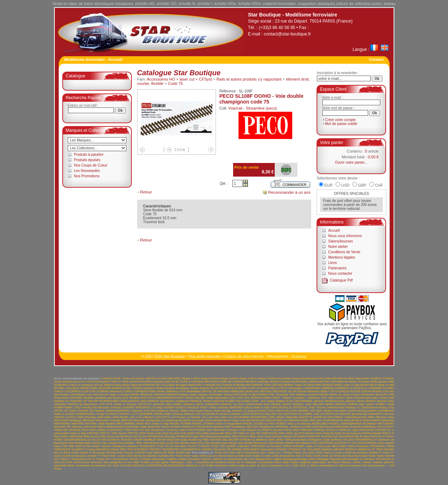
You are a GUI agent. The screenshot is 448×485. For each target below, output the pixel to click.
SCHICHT (113, 440)
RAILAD (329, 433)
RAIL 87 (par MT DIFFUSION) (258, 433)
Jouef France (204, 411)
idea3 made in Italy (257, 407)
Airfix (351, 378)
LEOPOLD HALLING (263, 414)
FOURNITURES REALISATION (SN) (123, 401)
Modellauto (370, 424)
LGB (316, 414)
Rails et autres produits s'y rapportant (249, 79)
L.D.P (134, 414)
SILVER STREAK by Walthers (248, 440)
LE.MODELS (210, 414)
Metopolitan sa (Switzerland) (164, 420)
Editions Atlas (188, 395)
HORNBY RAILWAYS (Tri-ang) (142, 407)
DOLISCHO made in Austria (111, 395)
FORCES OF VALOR (84, 401)
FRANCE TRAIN (201, 401)
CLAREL (389, 388)
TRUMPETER (170, 449)
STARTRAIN (326, 443)
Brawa (160, 388)
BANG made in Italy (347, 385)
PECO (381, 427)
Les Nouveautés (87, 171)
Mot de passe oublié (341, 124)
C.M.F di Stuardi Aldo (262, 388)
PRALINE (219, 430)
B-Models (240, 385)
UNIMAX (207, 449)
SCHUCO (127, 440)
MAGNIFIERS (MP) (263, 417)
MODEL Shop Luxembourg (293, 424)
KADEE (262, 411)
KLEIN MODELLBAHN (362, 411)
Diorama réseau (226, 462)
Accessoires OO (101, 465)
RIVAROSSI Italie (187, 436)
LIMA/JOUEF (120, 417)
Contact (377, 59)
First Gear (328, 398)
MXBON (111, 427)
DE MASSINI (221, 391)
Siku (225, 440)
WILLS (58, 453)
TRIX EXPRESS (138, 449)
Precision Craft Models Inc (244, 430)
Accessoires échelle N (367, 453)
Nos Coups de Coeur (91, 165)
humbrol (223, 407)
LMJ (132, 417)
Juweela (237, 411)
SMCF (280, 440)
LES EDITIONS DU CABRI (295, 414)
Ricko (128, 436)
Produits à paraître (89, 155)
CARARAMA (312, 388)
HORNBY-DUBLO (174, 407)
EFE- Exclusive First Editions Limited (293, 395)
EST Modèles (132, 398)
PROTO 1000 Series (114, 433)
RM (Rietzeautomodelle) (215, 436)
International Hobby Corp (378, 407)
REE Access (91, 436)
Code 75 (175, 83)
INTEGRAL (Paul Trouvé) (310, 407)
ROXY (390, 436)
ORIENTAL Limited (287, 427)
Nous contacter (340, 273)
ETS (151, 398)
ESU (144, 398)
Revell (120, 436)
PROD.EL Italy (348, 430)
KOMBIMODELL (85, 414)
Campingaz (295, 388)
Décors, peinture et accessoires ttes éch (228, 459)
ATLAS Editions (104, 385)
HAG (169, 404)
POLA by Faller (176, 430)
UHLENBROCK (191, 449)
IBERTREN (236, 407)
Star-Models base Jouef (158, 443)
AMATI (106, 382)
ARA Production (155, 382)
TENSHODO (147, 446)
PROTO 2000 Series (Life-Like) (148, 433)
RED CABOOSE (72, 436)
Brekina (170, 388)
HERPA (353, 404)
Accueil (334, 231)
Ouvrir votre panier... (351, 162)
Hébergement (277, 357)
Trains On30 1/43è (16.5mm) (323, 456)
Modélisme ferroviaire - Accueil (93, 59)
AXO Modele (224, 385)
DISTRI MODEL (372, 391)
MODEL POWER (181, 424)
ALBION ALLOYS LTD (76, 382)
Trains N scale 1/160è (338, 453)
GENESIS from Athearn (340, 401)
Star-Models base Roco (189, 443)
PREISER (306, 430)
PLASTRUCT (115, 430)
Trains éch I (104, 459)
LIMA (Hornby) (86, 417)
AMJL (126, 382)
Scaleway (299, 357)
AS (346, 382)
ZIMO (171, 453)
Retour (146, 192)
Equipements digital (268, 459)
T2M (65, 446)
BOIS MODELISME (85, 388)
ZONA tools (183, 453)
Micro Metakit (214, 420)
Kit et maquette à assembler (255, 462)
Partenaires (338, 268)
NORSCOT (189, 427)
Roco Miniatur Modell (279, 436)
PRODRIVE (366, 430)
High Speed (366, 404)
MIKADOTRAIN (299, 420)
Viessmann (267, 449)
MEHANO (89, 420)
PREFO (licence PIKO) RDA (281, 430)
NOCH (166, 427)
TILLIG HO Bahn (176, 446)
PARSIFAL (369, 427)
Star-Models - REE (131, 443)
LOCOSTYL (163, 417)
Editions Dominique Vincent (215, 395)
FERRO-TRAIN (261, 398)
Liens (333, 263)
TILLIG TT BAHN (199, 446)
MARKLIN (320, 417)
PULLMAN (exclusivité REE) (213, 433)
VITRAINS (295, 449)
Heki (308, 404)
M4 (236, 417)
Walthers (327, 449)
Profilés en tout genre (154, 462)
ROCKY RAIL (247, 436)
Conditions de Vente (345, 252)
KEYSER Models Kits (324, 411)
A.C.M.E (162, 378)
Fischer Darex (345, 398)
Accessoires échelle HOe (159, 456)
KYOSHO (123, 414)
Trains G (65, 459)
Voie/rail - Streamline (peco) (253, 108)
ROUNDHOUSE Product (354, 436)
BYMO (243, 388)
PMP (128, 430)
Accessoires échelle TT (86, 456)
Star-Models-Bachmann (253, 443)
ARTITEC (324, 382)
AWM (191, 385)
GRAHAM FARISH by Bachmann (76, 404)
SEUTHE (216, 440)
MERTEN (127, 420)
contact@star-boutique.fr (288, 34)
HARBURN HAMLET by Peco (225, 404)
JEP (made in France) (165, 411)
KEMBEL (304, 411)
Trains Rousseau (358, 446)
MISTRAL (91, 424)
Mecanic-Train (385, 417)
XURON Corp (143, 453)
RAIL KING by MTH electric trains (301, 433)
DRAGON (146, 395)
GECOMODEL (304, 401)
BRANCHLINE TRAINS (127, 388)
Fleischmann (363, 398)
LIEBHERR (375, 414)
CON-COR (88, 391)
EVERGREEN (164, 398)
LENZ (245, 414)
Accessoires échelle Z (127, 459)
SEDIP (138, 440)
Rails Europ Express (348, 433)
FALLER (200, 398)
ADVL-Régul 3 (221, 378)
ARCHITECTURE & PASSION (185, 382)
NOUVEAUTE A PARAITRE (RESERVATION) (155, 465)
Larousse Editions (183, 414)
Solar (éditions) (333, 440)
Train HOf (119, 465)
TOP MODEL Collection (235, 446)
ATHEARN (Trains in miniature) (74, 385)
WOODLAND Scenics (120, 453)
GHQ (391, 401)
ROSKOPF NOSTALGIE (322, 436)
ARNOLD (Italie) (280, 382)
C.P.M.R (282, 388)
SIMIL (272, 440)
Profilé (209, 465)
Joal (192, 411)
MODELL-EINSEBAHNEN (345, 424)
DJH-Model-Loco (81, 395)
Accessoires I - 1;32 (381, 465)
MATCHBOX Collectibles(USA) (347, 417)
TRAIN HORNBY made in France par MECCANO (314, 446)
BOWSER (105, 388)
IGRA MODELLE (281, 407)
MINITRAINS (62, 424)
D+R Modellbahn (191, 391)
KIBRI (343, 411)
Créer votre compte (341, 120)
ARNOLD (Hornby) (257, 382)
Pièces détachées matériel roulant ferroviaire (172, 459)
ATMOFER (149, 385)
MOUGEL (60, 427)
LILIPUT (71, 417)
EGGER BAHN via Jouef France (339, 395)
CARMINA (327, 388)
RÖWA (58, 440)
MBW (371, 417)
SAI (104, 440)
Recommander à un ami (289, 192)
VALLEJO (220, 449)
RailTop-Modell (372, 433)
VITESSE (281, 449)
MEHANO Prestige (108, 420)
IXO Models (97, 411)
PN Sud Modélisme (152, 430)
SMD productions (296, 440)
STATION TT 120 (345, 443)
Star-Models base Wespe (221, 443)
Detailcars (313, 391)
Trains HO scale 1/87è (229, 453)
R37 (235, 433)
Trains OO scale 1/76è (308, 453)
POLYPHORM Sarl (199, 430)
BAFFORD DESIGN (321, 385)
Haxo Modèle (272, 404)
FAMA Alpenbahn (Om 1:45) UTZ (228, 398)
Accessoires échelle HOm (235, 456)
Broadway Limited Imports (193, 388)
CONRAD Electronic (109, 391)
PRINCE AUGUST (326, 430)
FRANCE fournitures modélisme (168, 401)
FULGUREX (243, 401)
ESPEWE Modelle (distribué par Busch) (96, 398)
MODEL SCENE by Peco (259, 424)
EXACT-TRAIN (184, 398)
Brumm (215, 388)
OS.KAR (305, 427)
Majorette (292, 417)
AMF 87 (116, 382)
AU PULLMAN (166, 385)
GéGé (360, 401)
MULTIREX (98, 427)
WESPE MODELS (345, 449)
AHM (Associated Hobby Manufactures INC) (297, 378)
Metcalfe (139, 420)
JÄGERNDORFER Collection (124, 411)
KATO (271, 411)
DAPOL (207, 391)
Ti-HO (160, 446)
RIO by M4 (140, 436)
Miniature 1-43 (195, 465)
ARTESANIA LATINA (304, 382)
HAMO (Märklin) (184, 404)
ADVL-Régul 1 (183, 378)
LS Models (194, 417)
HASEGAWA (254, 404)
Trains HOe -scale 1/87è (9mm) (122, 456)
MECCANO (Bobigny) (68, 420)
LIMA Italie (103, 417)
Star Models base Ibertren (85, 443)
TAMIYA (80, 446)
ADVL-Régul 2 (202, 378)
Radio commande (79, 465)
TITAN (215, 446)
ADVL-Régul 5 (259, 378)
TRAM (390, 446)
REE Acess (107, 436)
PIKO (85, 430)
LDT (198, 414)
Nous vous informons (345, 236)
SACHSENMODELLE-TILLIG (82, 440)
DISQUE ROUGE (350, 391)
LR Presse (179, 417)
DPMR (135, 395)
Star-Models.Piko (306, 443)
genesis (319, 401)
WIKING (389, 449)
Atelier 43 (355, 382)
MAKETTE (306, 417)
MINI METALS (353, 420)
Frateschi (218, 401)
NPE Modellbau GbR (238, 427)
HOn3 (58, 469)
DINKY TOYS (329, 391)
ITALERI (83, 411)
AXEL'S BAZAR (206, 385)
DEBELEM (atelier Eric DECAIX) (251, 391)
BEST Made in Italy (382, 385)
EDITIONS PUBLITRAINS (251, 395)
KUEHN (111, 414)
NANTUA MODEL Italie (132, 427)
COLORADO (73, 391)
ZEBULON (160, 453)
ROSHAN (299, 436)
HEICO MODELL (293, 404)
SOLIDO (349, 440)
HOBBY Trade (385, 404)
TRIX (123, 449)
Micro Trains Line (234, 420)
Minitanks (388, 420)
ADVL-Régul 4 (240, 378)
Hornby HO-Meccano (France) (102, 407)
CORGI (128, 391)
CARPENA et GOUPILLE (351, 388)
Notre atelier (338, 247)
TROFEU (155, 449)
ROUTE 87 (378, 436)
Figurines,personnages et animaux (352, 459)
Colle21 (59, 391)
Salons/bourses (341, 241)
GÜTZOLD (145, 404)
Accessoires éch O (292, 456)
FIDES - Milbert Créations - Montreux (296, 398)
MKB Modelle (107, 424)
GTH (102, 404)
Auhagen (181, 385)
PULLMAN (187, 433)
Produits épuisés (87, 160)
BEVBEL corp (63, 388)
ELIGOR (381, 395)
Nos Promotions (87, 176)
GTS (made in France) (121, 404)
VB (229, 449)
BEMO (365, 385)
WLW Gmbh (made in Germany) (84, 453)
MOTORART (386, 424)
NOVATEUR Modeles (211, 427)
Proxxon (174, 433)
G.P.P (290, 401)
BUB (223, 388)
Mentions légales (342, 257)
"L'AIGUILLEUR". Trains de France (122, 378)
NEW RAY (154, 427)
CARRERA (375, 388)
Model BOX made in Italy (152, 424)
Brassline (149, 388)
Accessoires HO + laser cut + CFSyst (179, 79)
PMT (136, 430)
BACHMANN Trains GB (261, 385)
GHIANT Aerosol (376, 401)
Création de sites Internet (244, 357)
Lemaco (224, 414)
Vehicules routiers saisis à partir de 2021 (241, 465)
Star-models (110, 443)
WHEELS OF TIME (370, 449)
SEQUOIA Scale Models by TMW (188, 440)
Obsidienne (266, 427)
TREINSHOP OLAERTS (69, 449)
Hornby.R (193, 407)
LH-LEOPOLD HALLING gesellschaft (343, 414)
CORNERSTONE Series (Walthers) (156, 391)
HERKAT (341, 404)
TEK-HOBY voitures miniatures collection (112, 446)
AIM (328, 378)
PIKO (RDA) (98, 430)
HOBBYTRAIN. (64, 407)
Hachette (159, 404)
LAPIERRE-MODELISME (154, 414)
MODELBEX (319, 424)
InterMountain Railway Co (344, 407)
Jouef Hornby (222, 411)
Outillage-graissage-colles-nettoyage (305, 459)
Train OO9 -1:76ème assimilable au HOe (319, 465)
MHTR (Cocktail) (194, 420)
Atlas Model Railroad (128, 385)
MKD (120, 424)
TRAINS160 (378, 446)
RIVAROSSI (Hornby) (162, 436)
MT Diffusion (75, 427)
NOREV (176, 427)
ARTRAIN (338, 382)
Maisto (281, 417)
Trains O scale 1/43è (266, 456)
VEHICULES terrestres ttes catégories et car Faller (107, 462)
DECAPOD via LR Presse (289, 391)
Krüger (101, 414)
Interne (336, 462)
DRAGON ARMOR (166, 395)
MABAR (244, 417)
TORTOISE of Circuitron (266, 446)
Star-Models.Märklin (281, 443)
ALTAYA (96, 382)
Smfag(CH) (315, 440)
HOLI (78, 407)
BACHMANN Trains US (292, 385)
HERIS (329, 404)
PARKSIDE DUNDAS (348, 427)
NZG (256, 427)
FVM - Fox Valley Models (269, 401)
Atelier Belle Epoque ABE (378, 382)
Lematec (235, 414)
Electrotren (368, 395)
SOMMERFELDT (366, 440)
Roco (261, 436)
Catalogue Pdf (341, 280)
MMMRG (130, 424)
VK (304, 449)
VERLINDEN (251, 449)
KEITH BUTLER (286, 411)
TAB (71, 446)
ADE (170, 378)
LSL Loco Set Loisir (214, 417)
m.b (230, 417)
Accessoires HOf (357, 465)
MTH (87, 427)
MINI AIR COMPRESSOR (326, 420)
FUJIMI (230, 401)
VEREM (236, 449)
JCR (147, 411)
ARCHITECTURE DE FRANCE (224, 382)
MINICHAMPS (372, 420)
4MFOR (150, 378)
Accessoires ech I (280, 465)
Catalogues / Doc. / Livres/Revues (192, 462)
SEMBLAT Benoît (154, 440)
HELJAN (318, 404)
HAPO (200, 404)
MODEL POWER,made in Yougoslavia (217, 424)
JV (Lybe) (249, 411)
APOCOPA (137, 382)
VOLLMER (314, 449)
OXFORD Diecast (322, 427)
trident (115, 449)
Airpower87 (362, 378)
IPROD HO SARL (66, 411)
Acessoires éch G (84, 459)
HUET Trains (208, 407)
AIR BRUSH (339, 378)
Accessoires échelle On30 (359, 456)
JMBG (184, 411)
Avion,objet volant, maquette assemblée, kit (303, 462)
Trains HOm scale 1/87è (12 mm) (197, 456)
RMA (235, 436)
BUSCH (232, 388)
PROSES (93, 433)
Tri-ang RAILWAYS (98, 449)
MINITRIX (78, 424)
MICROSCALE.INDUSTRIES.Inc (267, 420)
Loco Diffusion (145, 417)
